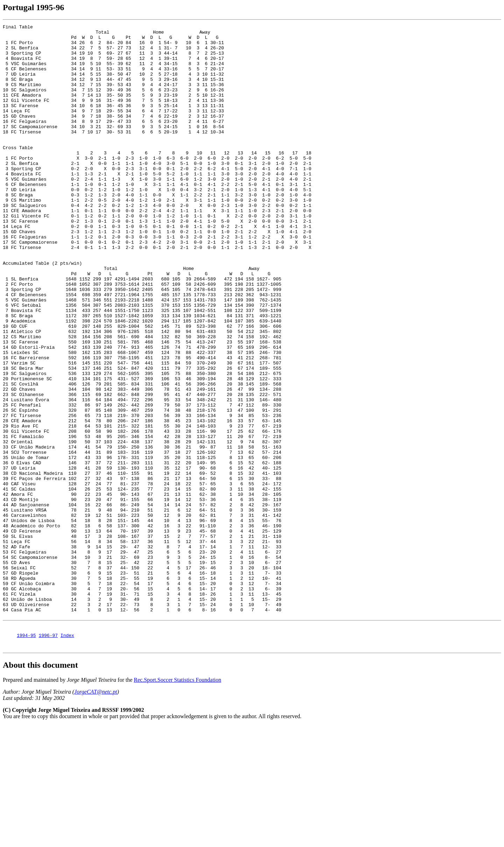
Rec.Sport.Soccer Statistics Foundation (177, 802)
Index (67, 756)
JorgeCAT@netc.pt (96, 814)
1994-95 (26, 756)
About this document (40, 787)
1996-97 (48, 756)
